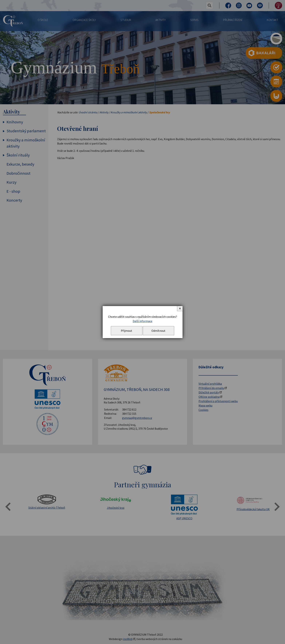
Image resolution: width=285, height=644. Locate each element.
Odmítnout (158, 331)
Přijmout (126, 331)
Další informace (142, 321)
